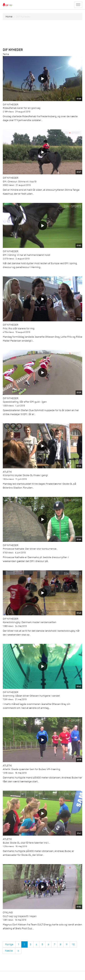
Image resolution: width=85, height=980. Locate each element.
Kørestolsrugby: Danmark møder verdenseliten (30, 622)
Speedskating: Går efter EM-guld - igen (25, 402)
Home (9, 17)
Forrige (9, 944)
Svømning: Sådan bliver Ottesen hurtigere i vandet (31, 696)
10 (73, 944)
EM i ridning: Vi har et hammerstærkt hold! (27, 255)
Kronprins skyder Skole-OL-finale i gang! (25, 475)
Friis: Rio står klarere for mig (19, 328)
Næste (9, 951)
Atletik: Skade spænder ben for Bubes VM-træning (31, 769)
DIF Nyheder (11, 104)
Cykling (8, 913)
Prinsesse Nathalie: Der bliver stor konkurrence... (30, 549)
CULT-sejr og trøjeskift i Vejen (20, 916)
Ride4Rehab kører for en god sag (22, 108)
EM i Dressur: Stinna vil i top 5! (20, 182)
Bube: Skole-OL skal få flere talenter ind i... (26, 843)
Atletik (7, 472)
